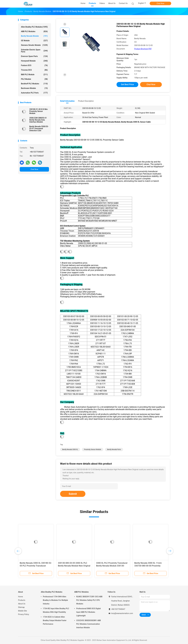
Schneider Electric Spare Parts (34, 51)
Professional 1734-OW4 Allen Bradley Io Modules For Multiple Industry (55, 600)
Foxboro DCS (34, 65)
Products (22, 600)
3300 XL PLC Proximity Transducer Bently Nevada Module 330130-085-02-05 (112, 566)
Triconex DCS (34, 70)
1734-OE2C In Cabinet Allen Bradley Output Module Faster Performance (55, 620)
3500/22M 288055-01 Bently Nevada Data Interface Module (38, 120)
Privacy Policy (24, 614)
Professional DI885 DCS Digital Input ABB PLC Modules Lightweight (88, 612)
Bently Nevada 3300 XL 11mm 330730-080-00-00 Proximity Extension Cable (148, 566)
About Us (22, 604)
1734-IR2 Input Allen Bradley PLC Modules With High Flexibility (56, 610)
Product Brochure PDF (143, 49)
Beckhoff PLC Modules (34, 84)
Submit (73, 494)
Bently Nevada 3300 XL (70, 449)
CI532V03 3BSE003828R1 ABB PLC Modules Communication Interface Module (89, 624)
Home (20, 597)
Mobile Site (23, 611)
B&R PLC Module (34, 75)
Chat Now (160, 3)
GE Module (34, 41)
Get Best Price (127, 84)
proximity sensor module (93, 449)
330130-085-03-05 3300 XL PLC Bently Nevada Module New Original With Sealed (74, 566)
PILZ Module (34, 79)
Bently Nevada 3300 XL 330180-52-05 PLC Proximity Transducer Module (36, 566)
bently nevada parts (114, 449)
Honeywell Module (34, 61)
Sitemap (21, 607)
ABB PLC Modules (34, 31)
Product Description (86, 101)
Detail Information (67, 101)
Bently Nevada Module (34, 36)
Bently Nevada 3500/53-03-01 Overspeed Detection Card (39, 128)
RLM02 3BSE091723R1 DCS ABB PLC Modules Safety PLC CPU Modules (89, 600)
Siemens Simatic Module (34, 45)
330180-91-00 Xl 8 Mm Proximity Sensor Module (38, 111)
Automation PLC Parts (34, 93)
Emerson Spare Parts (34, 56)
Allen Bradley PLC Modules (34, 27)
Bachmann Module (34, 88)
